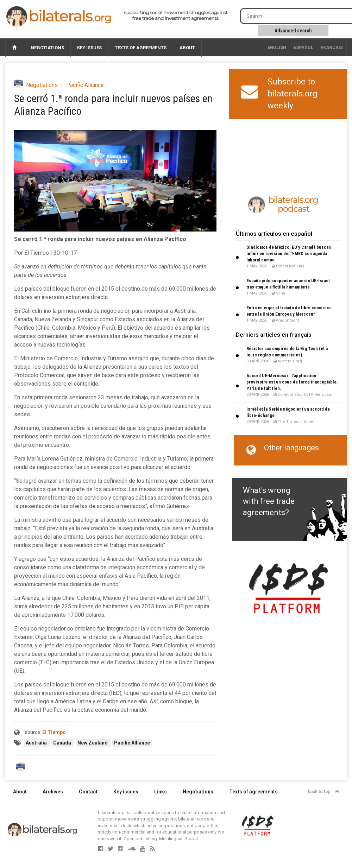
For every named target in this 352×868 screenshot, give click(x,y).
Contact (88, 792)
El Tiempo (54, 732)
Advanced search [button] (293, 31)
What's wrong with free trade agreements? (269, 501)
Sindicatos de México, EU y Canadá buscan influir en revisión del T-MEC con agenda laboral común (289, 254)
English (277, 47)
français (332, 47)
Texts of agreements (141, 48)
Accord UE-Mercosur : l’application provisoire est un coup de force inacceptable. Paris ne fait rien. (292, 382)
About (187, 48)
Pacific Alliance (85, 85)
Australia (37, 743)
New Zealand (93, 743)
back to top (324, 792)
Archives (53, 792)
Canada (63, 743)
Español (303, 47)
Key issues (89, 48)
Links (161, 792)
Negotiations (47, 48)
